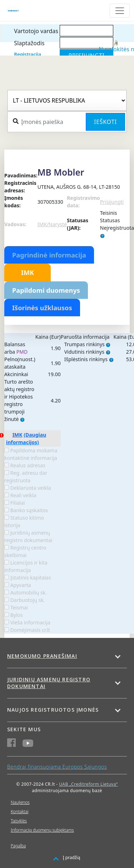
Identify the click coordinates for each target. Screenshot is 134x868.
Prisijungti (112, 202)
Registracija (28, 54)
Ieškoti (105, 122)
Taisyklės (19, 821)
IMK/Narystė (52, 224)
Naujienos (20, 802)
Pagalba (18, 846)
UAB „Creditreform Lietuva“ (88, 784)
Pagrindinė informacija (49, 255)
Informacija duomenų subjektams (42, 830)
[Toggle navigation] (120, 11)
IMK (28, 272)
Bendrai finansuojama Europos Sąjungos (57, 767)
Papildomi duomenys (46, 290)
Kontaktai (19, 812)
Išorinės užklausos (42, 308)
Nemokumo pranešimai (42, 656)
